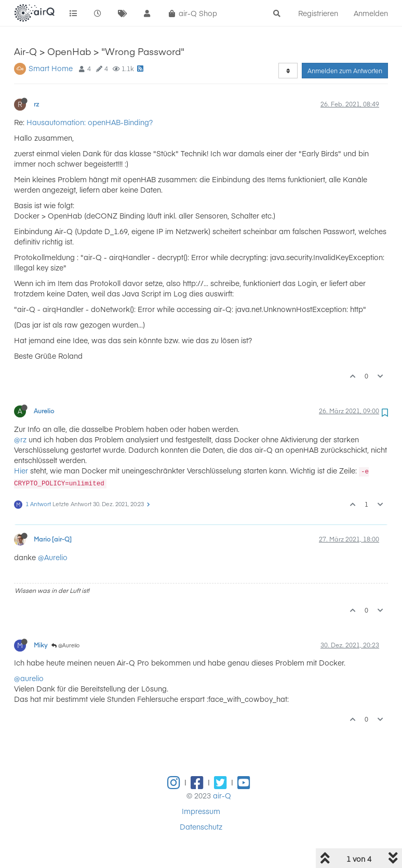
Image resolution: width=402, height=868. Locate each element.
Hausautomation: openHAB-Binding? (90, 122)
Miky (41, 645)
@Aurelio (53, 557)
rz (36, 104)
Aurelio (44, 411)
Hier (21, 470)
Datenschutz (201, 826)
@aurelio (29, 678)
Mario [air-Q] (53, 539)
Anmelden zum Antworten (345, 71)
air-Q (222, 795)
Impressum (201, 811)
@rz (20, 439)
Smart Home (51, 68)
